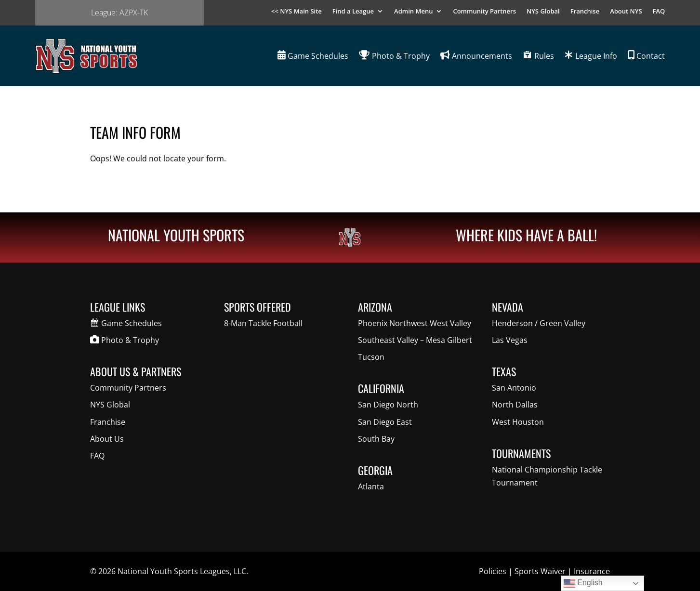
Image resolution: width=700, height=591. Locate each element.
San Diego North (388, 405)
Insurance (592, 571)
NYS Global (543, 12)
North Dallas (515, 405)
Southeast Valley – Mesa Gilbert (415, 340)
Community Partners (484, 12)
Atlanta (371, 486)
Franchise (585, 12)
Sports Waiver (540, 571)
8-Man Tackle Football (263, 323)
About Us (107, 439)
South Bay (376, 439)
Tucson (371, 357)
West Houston (518, 422)
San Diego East (385, 422)
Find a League (353, 12)
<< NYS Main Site (297, 12)
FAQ (659, 12)
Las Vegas (510, 340)
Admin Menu (413, 12)
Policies (493, 571)
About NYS (626, 12)
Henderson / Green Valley (539, 323)
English (583, 583)
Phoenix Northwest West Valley (415, 323)
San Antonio (514, 388)
